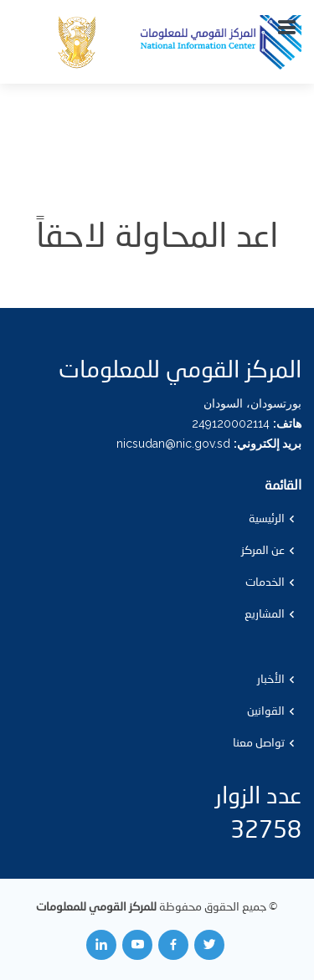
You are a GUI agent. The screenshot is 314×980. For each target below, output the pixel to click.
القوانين (266, 711)
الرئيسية (267, 519)
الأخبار (271, 680)
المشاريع (265, 614)
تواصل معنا (259, 743)
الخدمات (265, 582)
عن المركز (263, 551)
